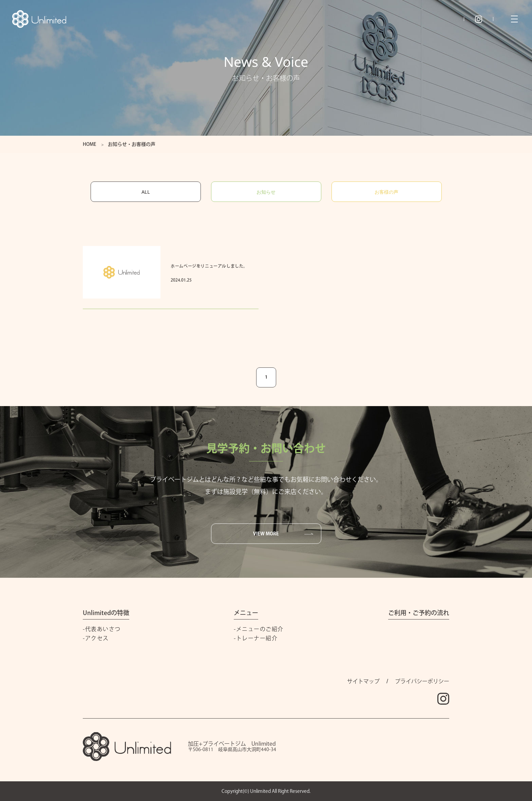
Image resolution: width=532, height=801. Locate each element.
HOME (89, 144)
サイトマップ (363, 681)
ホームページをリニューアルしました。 (209, 266)
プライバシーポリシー (422, 681)
